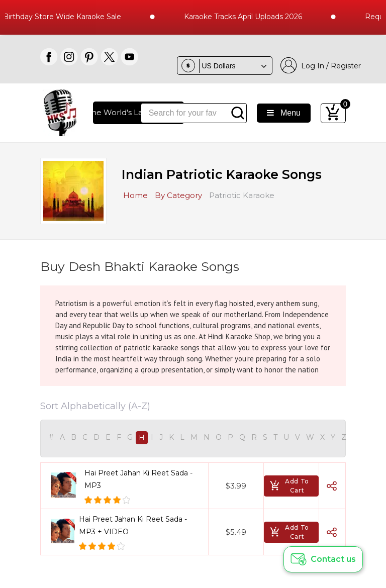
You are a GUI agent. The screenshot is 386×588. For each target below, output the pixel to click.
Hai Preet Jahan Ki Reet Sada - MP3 (138, 479)
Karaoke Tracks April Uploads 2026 (257, 17)
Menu (284, 113)
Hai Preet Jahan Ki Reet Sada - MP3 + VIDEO (133, 525)
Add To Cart (289, 486)
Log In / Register (321, 66)
